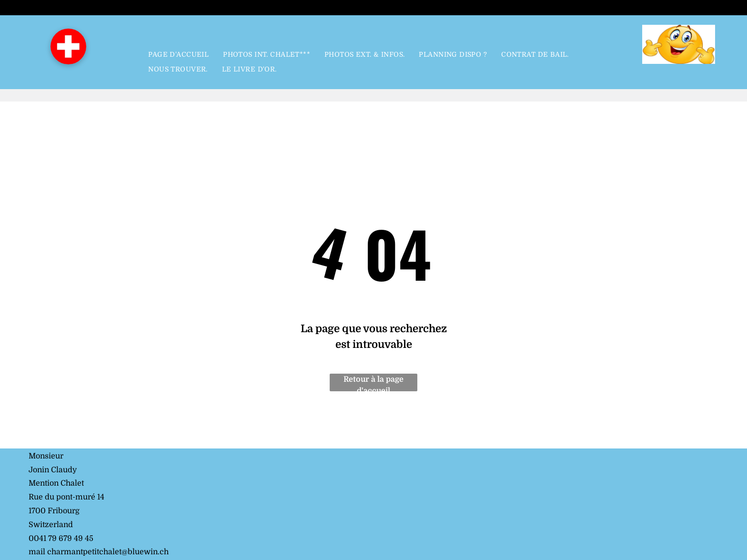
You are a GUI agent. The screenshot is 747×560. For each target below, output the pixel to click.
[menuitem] (178, 55)
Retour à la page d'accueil (373, 383)
